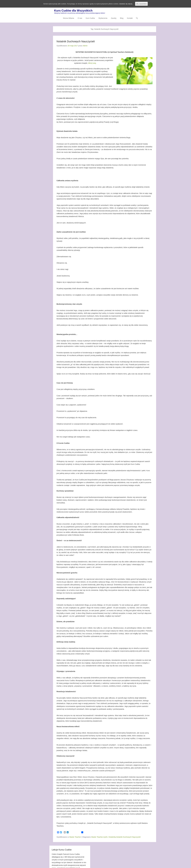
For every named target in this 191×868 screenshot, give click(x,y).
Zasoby (114, 19)
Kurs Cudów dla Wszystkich (73, 11)
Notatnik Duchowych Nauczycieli (76, 42)
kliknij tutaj (92, 63)
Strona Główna (69, 19)
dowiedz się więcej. (129, 4)
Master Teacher (75, 837)
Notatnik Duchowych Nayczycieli (128, 837)
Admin (85, 46)
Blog (122, 19)
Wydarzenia (103, 19)
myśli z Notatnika (110, 837)
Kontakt (130, 19)
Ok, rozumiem (145, 4)
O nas (80, 19)
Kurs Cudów (90, 19)
